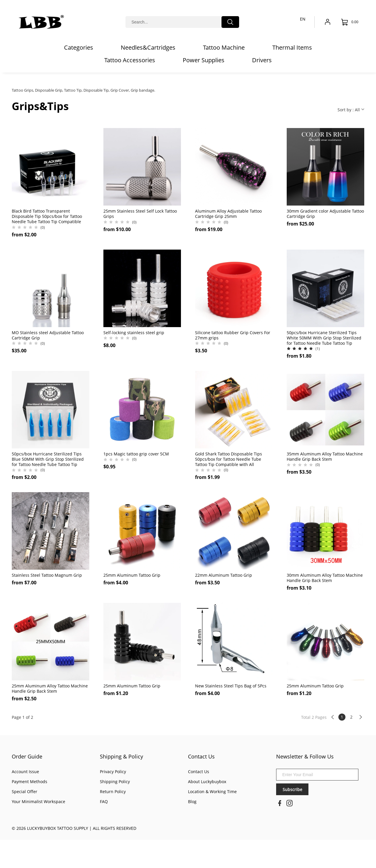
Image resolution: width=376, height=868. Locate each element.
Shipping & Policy (121, 756)
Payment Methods (30, 782)
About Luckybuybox (207, 782)
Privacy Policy (113, 772)
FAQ (104, 801)
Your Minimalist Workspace (38, 801)
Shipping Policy (115, 782)
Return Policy (113, 792)
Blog (192, 801)
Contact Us (201, 756)
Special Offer (25, 792)
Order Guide (27, 756)
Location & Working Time (212, 792)
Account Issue (25, 772)
